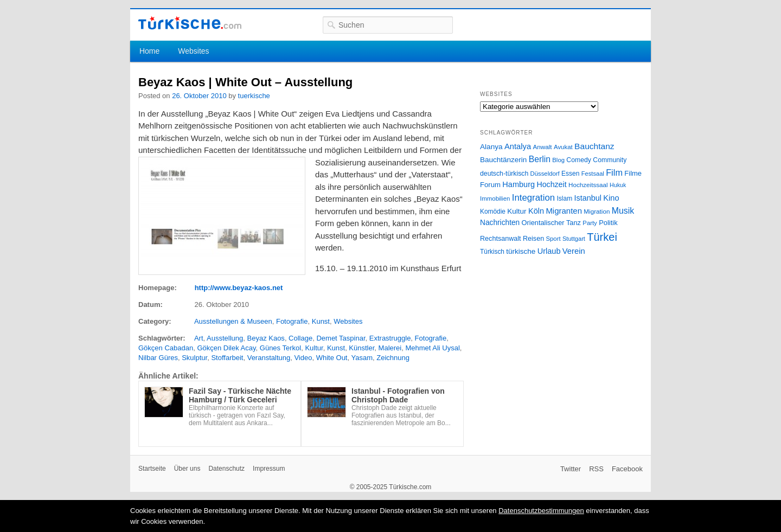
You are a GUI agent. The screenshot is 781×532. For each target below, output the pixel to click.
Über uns (187, 469)
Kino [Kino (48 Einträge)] (611, 198)
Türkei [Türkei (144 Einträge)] (602, 237)
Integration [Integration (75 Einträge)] (533, 198)
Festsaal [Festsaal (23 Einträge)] (593, 174)
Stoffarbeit (227, 358)
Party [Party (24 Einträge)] (590, 223)
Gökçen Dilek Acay (226, 348)
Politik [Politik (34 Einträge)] (608, 223)
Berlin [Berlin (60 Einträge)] (540, 159)
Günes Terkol (280, 348)
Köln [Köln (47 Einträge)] (536, 211)
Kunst (321, 321)
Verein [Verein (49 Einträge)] (574, 251)
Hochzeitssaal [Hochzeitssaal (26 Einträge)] (588, 185)
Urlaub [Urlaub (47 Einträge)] (549, 251)
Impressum (269, 469)
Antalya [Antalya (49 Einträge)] (518, 146)
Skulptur (194, 358)
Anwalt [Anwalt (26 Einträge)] (543, 147)
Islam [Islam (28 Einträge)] (564, 198)
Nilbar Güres (158, 358)
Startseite (152, 469)
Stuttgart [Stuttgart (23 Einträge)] (574, 239)
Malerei (390, 348)
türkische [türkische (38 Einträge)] (521, 251)
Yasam (362, 358)
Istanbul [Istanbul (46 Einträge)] (588, 198)
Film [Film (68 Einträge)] (614, 172)
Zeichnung (393, 358)
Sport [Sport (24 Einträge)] (553, 239)
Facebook (627, 469)
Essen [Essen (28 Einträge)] (570, 174)
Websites (193, 51)
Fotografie (292, 321)
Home (149, 51)
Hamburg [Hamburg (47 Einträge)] (518, 184)
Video (303, 358)
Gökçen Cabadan (166, 348)
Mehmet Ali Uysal (432, 348)
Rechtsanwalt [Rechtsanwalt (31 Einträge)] (501, 239)
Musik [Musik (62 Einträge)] (623, 211)
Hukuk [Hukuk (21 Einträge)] (618, 185)
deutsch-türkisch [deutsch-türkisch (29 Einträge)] (504, 174)
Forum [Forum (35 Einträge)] (490, 185)
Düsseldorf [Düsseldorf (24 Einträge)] (545, 174)
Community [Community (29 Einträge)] (610, 160)
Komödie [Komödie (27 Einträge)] (493, 211)
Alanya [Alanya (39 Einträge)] (491, 147)
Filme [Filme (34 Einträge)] (633, 173)
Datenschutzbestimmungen (541, 511)
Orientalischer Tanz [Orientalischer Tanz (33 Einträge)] (551, 223)
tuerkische (254, 96)
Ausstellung (225, 338)
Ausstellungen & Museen (233, 321)
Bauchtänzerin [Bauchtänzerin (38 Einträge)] (503, 160)
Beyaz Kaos (266, 338)
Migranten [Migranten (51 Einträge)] (564, 211)
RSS (596, 469)
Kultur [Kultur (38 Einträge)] (517, 211)
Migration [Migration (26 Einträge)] (597, 211)
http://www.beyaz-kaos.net (239, 288)
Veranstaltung (269, 358)
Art (199, 338)
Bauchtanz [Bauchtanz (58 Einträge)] (594, 146)
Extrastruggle (390, 338)
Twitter (571, 469)
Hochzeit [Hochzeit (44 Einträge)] (551, 184)
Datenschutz (226, 469)
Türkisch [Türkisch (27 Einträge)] (492, 252)
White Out (332, 358)
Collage (300, 338)
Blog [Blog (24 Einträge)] (558, 160)
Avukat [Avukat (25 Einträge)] (563, 147)
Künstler (361, 348)
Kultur (314, 348)
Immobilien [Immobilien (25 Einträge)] (495, 198)
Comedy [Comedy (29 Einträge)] (579, 160)
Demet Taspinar (341, 338)
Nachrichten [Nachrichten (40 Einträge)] (500, 223)
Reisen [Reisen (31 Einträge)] (533, 239)
